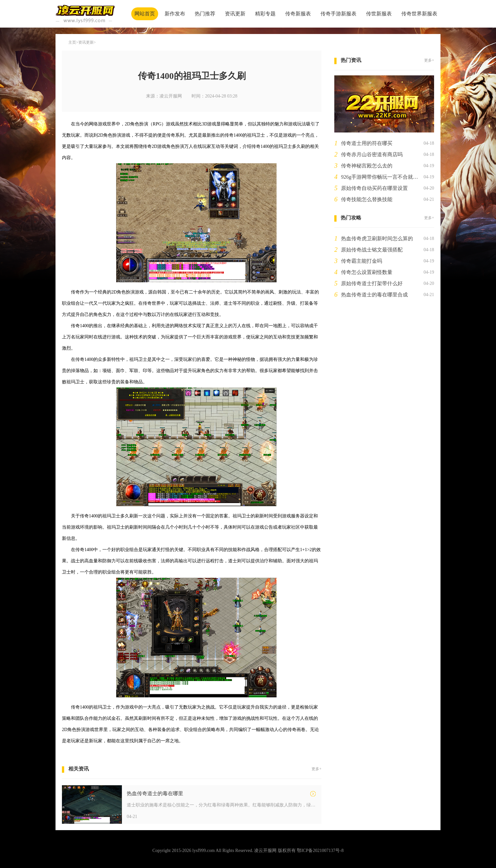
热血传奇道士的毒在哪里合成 (374, 295)
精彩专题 (265, 14)
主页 (72, 42)
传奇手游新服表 (338, 14)
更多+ (316, 769)
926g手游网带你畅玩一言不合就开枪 (381, 177)
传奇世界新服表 (419, 14)
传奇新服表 (298, 14)
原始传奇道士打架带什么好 (372, 283)
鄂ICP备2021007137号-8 (320, 851)
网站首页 (145, 14)
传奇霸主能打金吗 (362, 261)
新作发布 (175, 14)
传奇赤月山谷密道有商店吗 (372, 154)
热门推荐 (205, 14)
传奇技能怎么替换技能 (367, 199)
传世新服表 (379, 14)
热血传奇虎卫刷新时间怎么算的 (377, 238)
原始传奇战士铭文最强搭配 (372, 250)
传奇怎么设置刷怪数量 (367, 272)
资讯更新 (235, 14)
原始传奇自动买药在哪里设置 (374, 188)
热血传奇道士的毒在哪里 (155, 793)
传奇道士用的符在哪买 (367, 143)
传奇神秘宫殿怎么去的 (367, 166)
